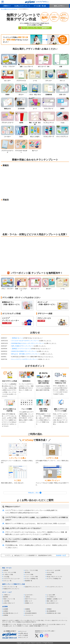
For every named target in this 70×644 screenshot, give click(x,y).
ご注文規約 (28, 611)
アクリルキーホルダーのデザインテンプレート (25, 341)
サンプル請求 (24, 635)
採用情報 (6, 615)
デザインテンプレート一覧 (10, 587)
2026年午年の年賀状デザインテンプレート (24, 351)
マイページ (23, 631)
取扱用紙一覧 (29, 581)
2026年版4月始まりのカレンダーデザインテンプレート (28, 343)
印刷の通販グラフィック (9, 624)
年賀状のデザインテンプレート (11, 589)
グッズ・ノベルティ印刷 (31, 577)
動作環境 (6, 597)
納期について (29, 601)
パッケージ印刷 (29, 575)
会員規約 (6, 611)
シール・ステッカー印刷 (10, 572)
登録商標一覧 (60, 555)
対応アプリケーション (31, 599)
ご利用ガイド (7, 6)
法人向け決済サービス (53, 603)
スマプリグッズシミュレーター (12, 579)
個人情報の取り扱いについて (11, 613)
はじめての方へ (29, 595)
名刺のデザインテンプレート (33, 587)
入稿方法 (27, 597)
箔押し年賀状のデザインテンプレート (23, 346)
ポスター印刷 (50, 572)
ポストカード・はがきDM (54, 570)
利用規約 (49, 609)
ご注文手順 (6, 601)
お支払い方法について (9, 603)
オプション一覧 (7, 581)
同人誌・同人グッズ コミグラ (55, 577)
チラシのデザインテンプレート (55, 587)
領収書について (29, 603)
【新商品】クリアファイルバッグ (21, 349)
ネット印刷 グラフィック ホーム (9, 9)
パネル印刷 (6, 577)
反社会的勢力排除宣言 (31, 613)
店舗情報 (27, 609)
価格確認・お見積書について (54, 599)
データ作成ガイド (51, 597)
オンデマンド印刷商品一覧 (54, 579)
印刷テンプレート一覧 (9, 599)
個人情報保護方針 (51, 611)
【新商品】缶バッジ (17, 338)
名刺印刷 (6, 570)
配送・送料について (52, 601)
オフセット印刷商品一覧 (31, 579)
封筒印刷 (49, 575)
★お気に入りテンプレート (22, 6)
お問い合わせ (24, 633)
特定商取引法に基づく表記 (54, 613)
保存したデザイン (59, 6)
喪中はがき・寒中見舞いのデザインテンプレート (26, 354)
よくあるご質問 (51, 595)
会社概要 (6, 609)
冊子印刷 (27, 572)
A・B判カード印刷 (8, 575)
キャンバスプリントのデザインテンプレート (25, 359)
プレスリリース (29, 615)
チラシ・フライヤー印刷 (31, 570)
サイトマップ (24, 637)
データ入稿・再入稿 (40, 6)
